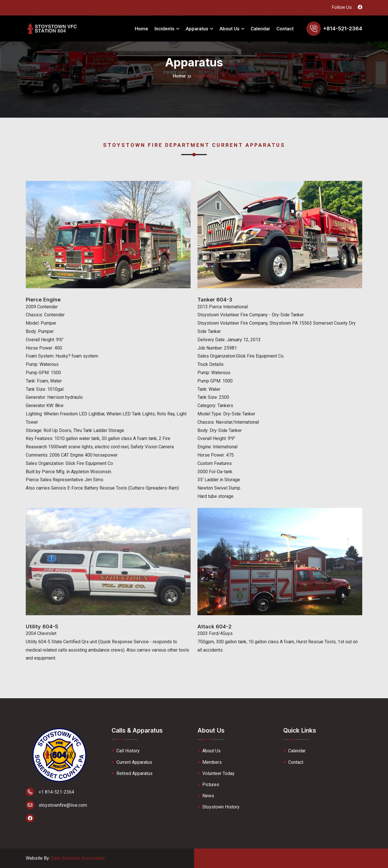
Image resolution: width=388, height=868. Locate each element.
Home (141, 29)
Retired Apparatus (132, 773)
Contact (285, 29)
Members (210, 762)
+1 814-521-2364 (50, 792)
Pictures (208, 785)
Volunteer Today (216, 773)
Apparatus (197, 29)
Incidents (165, 29)
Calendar (260, 29)
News (206, 796)
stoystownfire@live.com (56, 805)
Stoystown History (218, 807)
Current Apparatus (132, 762)
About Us (229, 29)
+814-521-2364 (343, 28)
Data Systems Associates (78, 858)
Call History (126, 751)
